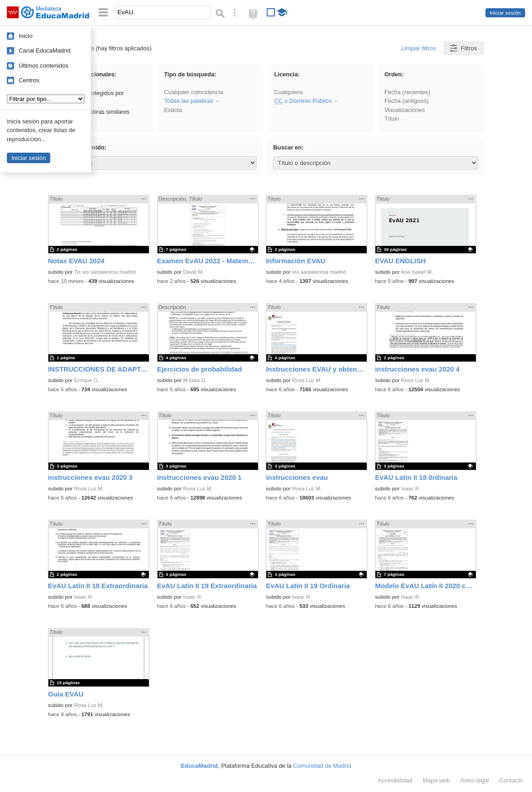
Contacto (511, 780)
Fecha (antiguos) (407, 101)
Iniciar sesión (505, 13)
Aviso (474, 780)
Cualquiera (288, 92)
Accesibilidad (395, 780)
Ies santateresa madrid (319, 272)
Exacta (173, 110)
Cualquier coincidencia (194, 92)
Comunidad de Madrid (322, 766)
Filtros (463, 48)
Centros (29, 80)
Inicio (26, 36)
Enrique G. (87, 380)
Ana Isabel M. (417, 272)
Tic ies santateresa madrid (105, 272)
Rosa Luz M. (307, 380)
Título (392, 119)
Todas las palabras (189, 101)
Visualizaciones (405, 110)
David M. (194, 272)
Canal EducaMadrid (45, 50)
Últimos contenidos (44, 66)
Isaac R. (411, 489)
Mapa (437, 780)
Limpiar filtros (419, 48)
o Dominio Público (303, 101)
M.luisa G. (195, 380)
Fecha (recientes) (407, 92)
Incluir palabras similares (93, 112)
